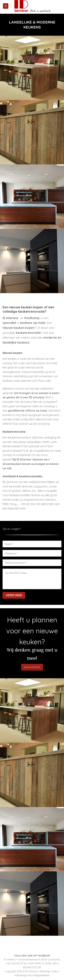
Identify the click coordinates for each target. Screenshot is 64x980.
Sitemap (45, 971)
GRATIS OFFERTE (32, 667)
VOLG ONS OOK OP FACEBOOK (32, 956)
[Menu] (6, 6)
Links (55, 971)
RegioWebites (42, 975)
